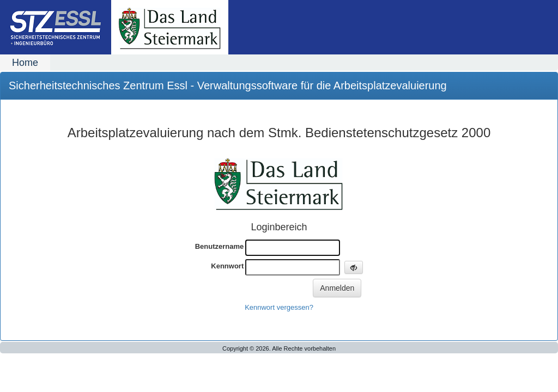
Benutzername (220, 246)
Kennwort (227, 266)
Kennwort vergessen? (279, 307)
